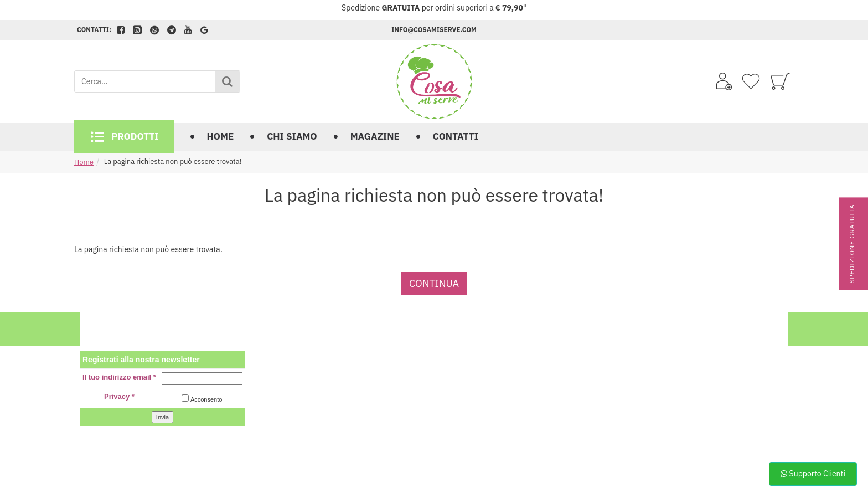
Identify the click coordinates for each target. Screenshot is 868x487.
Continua (434, 283)
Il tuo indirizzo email (119, 377)
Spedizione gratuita (852, 243)
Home (84, 162)
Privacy (119, 396)
